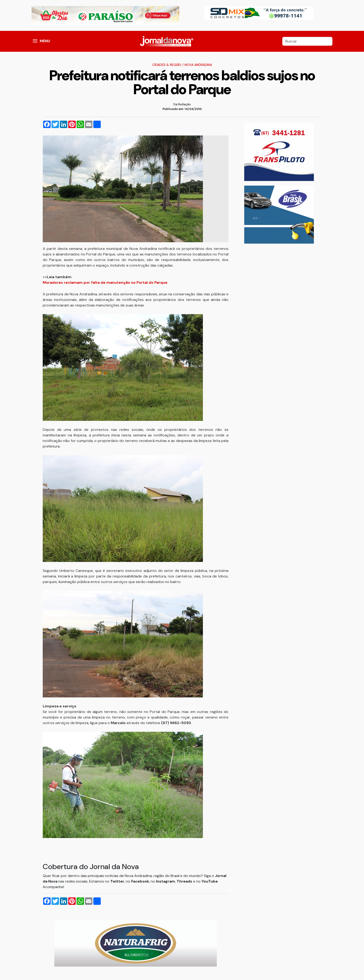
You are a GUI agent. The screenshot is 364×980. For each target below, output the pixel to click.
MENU (45, 41)
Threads (185, 881)
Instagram (166, 881)
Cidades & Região (167, 65)
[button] (35, 41)
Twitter (117, 881)
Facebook (140, 881)
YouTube (210, 881)
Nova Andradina (198, 65)
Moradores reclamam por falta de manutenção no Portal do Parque (105, 282)
